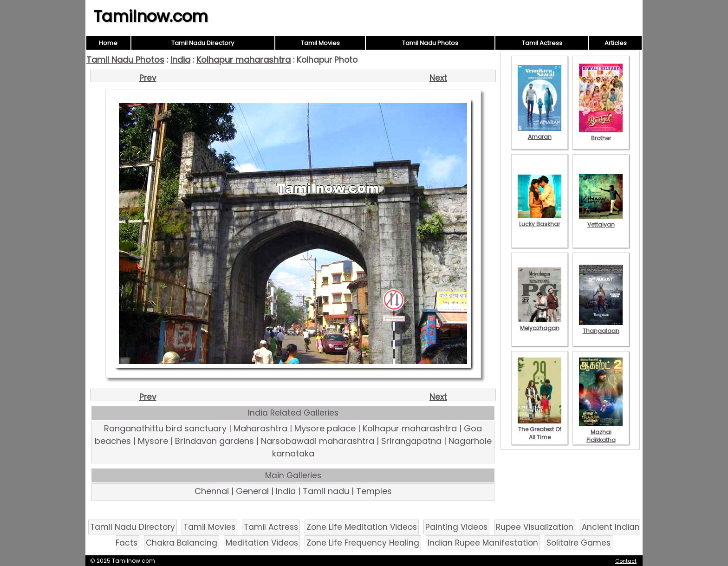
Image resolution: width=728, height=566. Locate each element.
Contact (626, 561)
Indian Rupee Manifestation (483, 543)
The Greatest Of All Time (539, 429)
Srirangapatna (411, 441)
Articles (616, 43)
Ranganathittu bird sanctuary (165, 428)
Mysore (153, 441)
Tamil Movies (320, 43)
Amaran (539, 133)
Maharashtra (260, 428)
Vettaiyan (601, 221)
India (180, 60)
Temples (374, 491)
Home (108, 43)
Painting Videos (456, 527)
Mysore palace (325, 428)
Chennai (212, 491)
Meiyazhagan (539, 324)
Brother (601, 134)
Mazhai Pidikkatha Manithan (601, 436)
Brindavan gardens (214, 441)
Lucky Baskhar (539, 220)
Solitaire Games (578, 543)
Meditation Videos (262, 543)
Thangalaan (601, 327)
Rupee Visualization (535, 527)
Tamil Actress (542, 43)
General (252, 491)
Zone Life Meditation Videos (362, 527)
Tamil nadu (326, 491)
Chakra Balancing (182, 543)
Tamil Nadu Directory (203, 43)
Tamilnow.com (151, 16)
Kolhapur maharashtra (244, 60)
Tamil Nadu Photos (430, 43)
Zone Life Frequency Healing (363, 543)
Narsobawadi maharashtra (318, 441)
